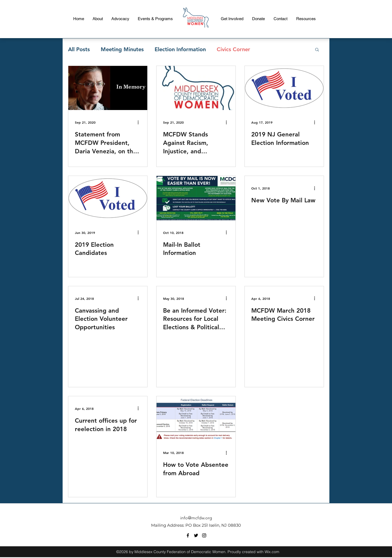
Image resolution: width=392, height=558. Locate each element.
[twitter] (196, 535)
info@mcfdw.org (196, 518)
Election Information (180, 49)
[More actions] (140, 122)
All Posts (79, 49)
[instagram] (204, 535)
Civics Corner (233, 49)
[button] (317, 50)
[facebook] (188, 535)
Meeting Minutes (122, 49)
